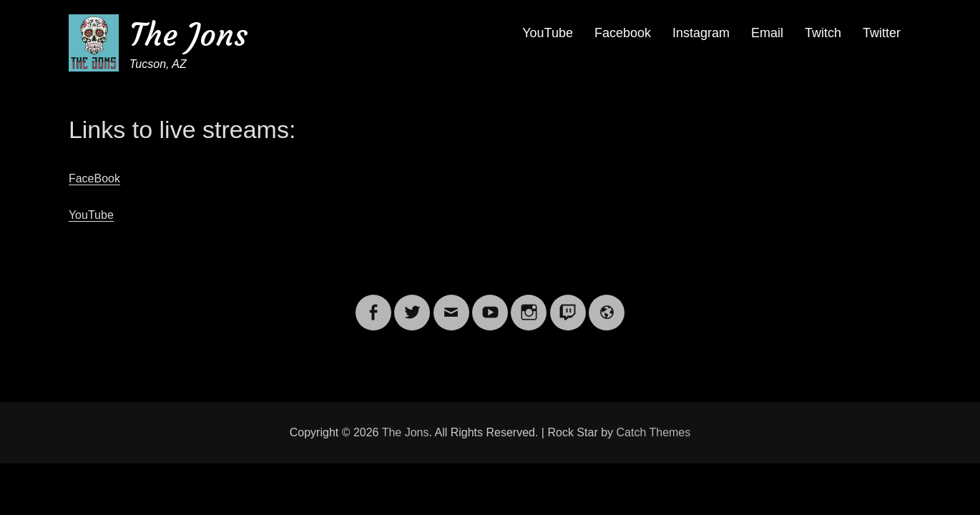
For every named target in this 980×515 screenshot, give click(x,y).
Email (767, 33)
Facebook (623, 33)
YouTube (548, 33)
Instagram (701, 33)
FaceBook (94, 178)
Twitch (823, 33)
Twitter (882, 33)
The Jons (188, 35)
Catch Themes (654, 432)
